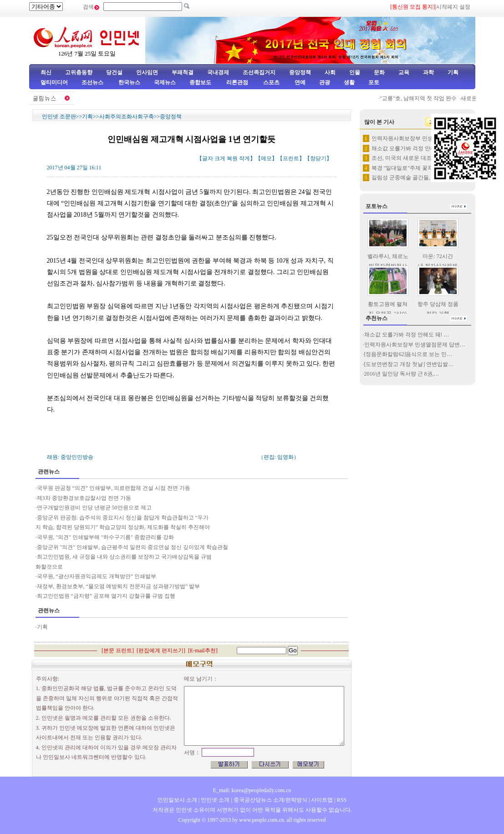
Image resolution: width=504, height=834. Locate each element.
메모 (266, 158)
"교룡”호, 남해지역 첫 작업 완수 (424, 98)
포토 (374, 82)
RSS (342, 800)
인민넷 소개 (214, 800)
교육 (404, 72)
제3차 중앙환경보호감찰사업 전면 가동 (84, 498)
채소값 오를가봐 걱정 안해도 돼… (412, 148)
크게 (220, 158)
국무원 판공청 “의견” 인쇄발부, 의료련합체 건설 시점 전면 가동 (114, 488)
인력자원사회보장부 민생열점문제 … (417, 138)
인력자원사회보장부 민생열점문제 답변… (415, 345)
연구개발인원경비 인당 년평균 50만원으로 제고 (94, 508)
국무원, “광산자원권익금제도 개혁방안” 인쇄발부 (97, 576)
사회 (330, 72)
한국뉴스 (129, 82)
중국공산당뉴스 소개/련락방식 (270, 800)
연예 (299, 82)
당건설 (114, 72)
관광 (325, 82)
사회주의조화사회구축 (127, 117)
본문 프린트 (118, 651)
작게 (244, 158)
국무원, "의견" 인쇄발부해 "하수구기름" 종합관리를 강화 (106, 537)
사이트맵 (322, 800)
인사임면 (147, 72)
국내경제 (218, 72)
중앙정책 (300, 72)
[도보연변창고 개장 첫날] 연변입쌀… (409, 364)
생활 (349, 82)
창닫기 (318, 158)
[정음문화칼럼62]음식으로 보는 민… (408, 354)
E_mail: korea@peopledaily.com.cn (252, 790)
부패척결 (183, 72)
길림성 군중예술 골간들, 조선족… (412, 178)
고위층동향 (79, 72)
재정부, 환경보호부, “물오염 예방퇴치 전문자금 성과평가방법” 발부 (119, 586)
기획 (453, 72)
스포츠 (271, 82)
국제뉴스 (165, 82)
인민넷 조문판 (59, 117)
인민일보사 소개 (177, 800)
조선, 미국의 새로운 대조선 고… (410, 158)
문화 (379, 72)
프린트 (291, 158)
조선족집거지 (259, 72)
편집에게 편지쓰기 (161, 651)
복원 (232, 158)
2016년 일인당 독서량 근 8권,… (402, 374)
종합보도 (200, 82)
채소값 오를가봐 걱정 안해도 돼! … (407, 335)
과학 (428, 72)
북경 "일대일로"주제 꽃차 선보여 (411, 168)
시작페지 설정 (453, 7)
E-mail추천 (203, 651)
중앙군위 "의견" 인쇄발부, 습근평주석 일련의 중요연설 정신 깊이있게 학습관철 (133, 547)
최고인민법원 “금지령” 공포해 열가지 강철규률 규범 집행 (106, 596)
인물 (355, 72)
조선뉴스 (93, 82)
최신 (46, 72)
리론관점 (237, 82)
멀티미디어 (54, 82)
